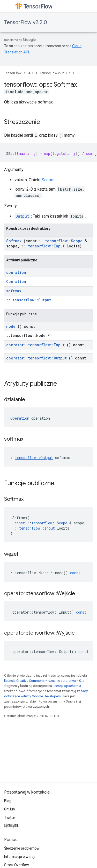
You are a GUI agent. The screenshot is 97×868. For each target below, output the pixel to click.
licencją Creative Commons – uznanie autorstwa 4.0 (43, 681)
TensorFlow (13, 73)
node (11, 326)
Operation (16, 282)
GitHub (10, 809)
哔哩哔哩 (11, 826)
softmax (14, 291)
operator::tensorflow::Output (36, 358)
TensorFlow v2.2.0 (26, 22)
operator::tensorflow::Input (35, 345)
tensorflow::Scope (64, 241)
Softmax (14, 241)
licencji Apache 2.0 (67, 686)
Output (22, 216)
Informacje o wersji (20, 857)
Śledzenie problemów (22, 848)
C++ (76, 73)
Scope (47, 180)
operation (16, 272)
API (31, 73)
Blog (8, 801)
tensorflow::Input (46, 246)
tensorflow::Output (32, 300)
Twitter (10, 817)
